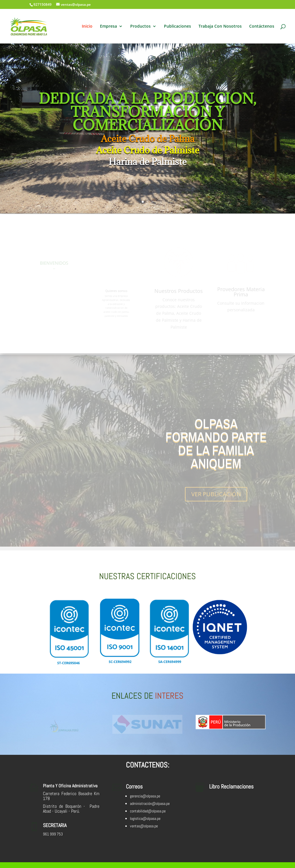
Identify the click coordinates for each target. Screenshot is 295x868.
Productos (140, 26)
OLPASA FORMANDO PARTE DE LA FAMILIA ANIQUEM (216, 444)
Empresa (108, 26)
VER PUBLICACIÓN (216, 495)
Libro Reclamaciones (231, 786)
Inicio (87, 26)
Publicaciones (177, 26)
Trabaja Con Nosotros (220, 26)
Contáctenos (262, 26)
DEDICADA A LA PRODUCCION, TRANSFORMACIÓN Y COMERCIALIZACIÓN (147, 113)
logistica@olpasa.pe (145, 818)
